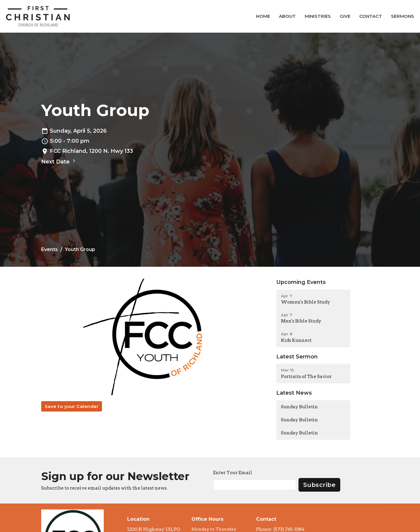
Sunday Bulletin (300, 407)
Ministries (318, 16)
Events (49, 249)
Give (345, 16)
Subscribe (320, 485)
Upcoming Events (301, 282)
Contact (371, 16)
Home (263, 16)
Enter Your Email (233, 473)
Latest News (294, 393)
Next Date (59, 161)
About (287, 16)
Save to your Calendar (72, 406)
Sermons (403, 16)
